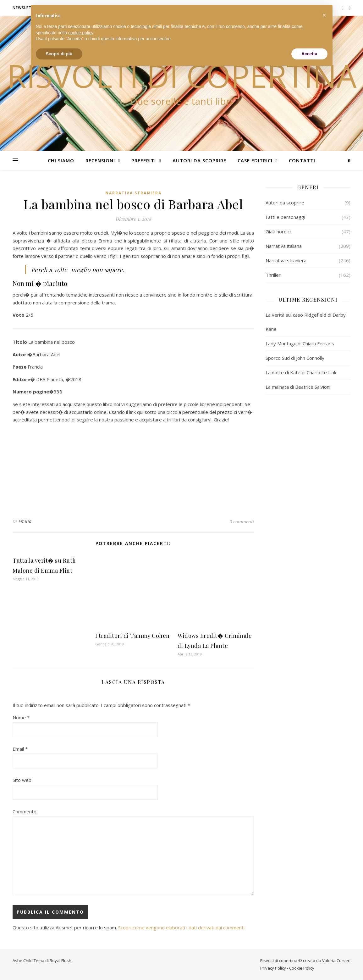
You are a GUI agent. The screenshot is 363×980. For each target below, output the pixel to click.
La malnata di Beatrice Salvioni (298, 387)
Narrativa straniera (133, 193)
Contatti (302, 160)
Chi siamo (61, 160)
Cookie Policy (302, 968)
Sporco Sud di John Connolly (295, 358)
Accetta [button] (309, 54)
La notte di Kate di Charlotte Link (301, 372)
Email (20, 749)
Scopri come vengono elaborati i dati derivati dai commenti (181, 927)
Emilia (25, 521)
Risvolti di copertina (182, 75)
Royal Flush (60, 961)
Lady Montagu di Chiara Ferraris (300, 343)
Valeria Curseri (336, 961)
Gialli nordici (278, 231)
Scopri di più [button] (59, 54)
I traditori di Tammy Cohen (132, 636)
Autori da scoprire (199, 160)
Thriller (273, 275)
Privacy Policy (273, 968)
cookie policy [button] (81, 33)
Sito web (22, 780)
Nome (21, 717)
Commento (25, 811)
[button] (324, 15)
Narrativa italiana (284, 246)
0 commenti (242, 521)
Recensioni (100, 160)
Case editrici (255, 160)
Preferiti (144, 160)
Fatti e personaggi (285, 217)
